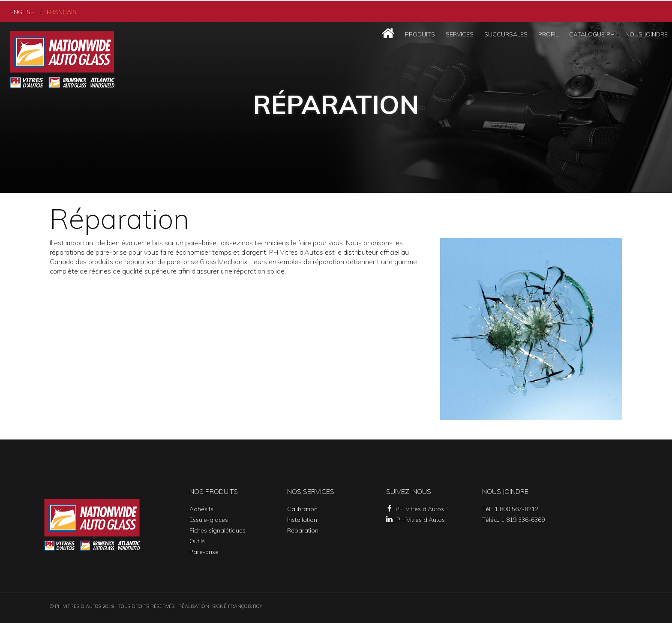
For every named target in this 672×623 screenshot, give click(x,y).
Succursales (506, 33)
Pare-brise (204, 551)
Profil (548, 33)
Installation (302, 519)
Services (460, 33)
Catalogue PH (592, 33)
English (21, 11)
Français (58, 11)
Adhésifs (201, 508)
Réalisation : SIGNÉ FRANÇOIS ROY (220, 605)
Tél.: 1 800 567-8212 (510, 508)
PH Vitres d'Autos (416, 508)
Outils (197, 540)
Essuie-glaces (209, 519)
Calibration (302, 508)
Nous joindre (646, 33)
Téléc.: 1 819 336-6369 (513, 519)
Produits (420, 33)
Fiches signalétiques (217, 530)
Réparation (303, 530)
